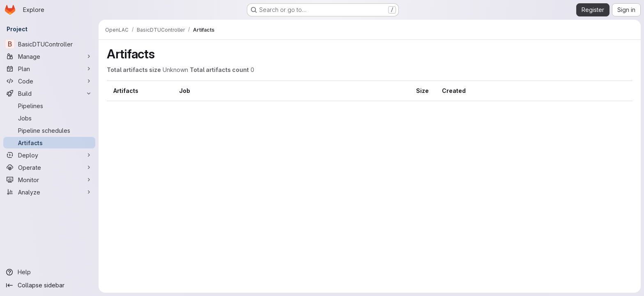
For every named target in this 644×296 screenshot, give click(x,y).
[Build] (49, 93)
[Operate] (49, 167)
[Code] (49, 81)
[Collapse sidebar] (49, 285)
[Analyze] (49, 192)
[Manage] (49, 56)
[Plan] (49, 69)
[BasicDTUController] (49, 44)
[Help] (49, 272)
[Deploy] (49, 155)
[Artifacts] (49, 143)
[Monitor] (49, 180)
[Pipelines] (49, 106)
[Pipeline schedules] (49, 130)
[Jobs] (49, 118)
